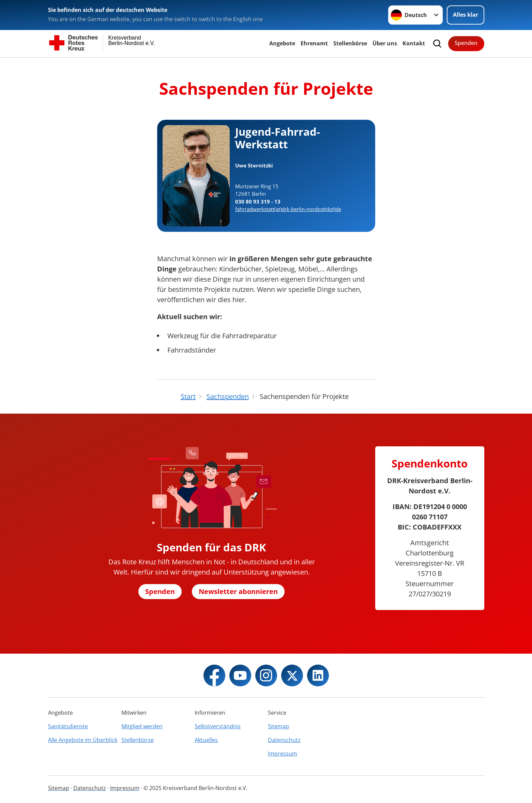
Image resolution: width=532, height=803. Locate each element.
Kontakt (414, 43)
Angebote (282, 43)
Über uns (385, 43)
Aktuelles (206, 740)
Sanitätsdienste (68, 726)
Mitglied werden (142, 726)
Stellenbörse (350, 43)
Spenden (466, 43)
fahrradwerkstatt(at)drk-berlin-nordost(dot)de (288, 209)
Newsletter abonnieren (238, 591)
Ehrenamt (314, 43)
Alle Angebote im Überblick (83, 740)
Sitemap (278, 726)
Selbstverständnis (218, 726)
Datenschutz (284, 740)
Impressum (283, 754)
